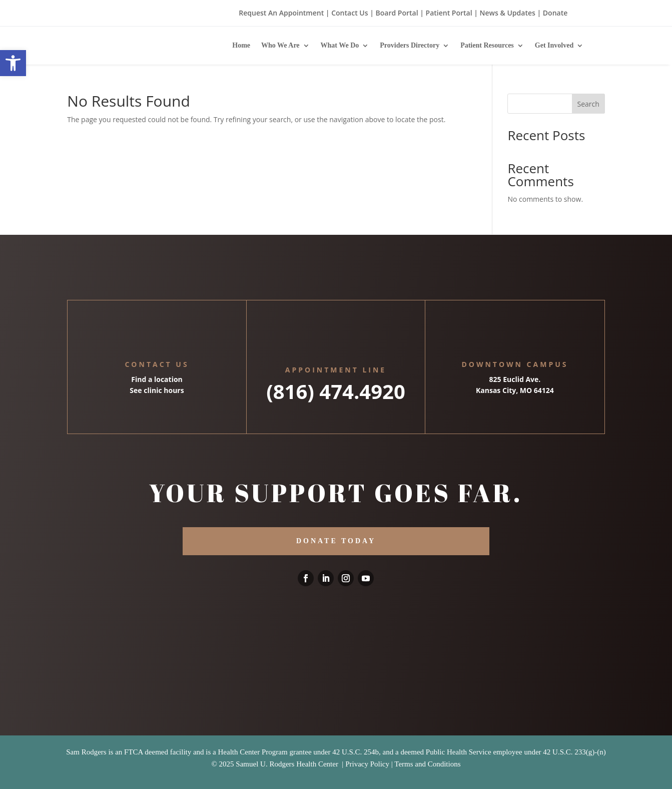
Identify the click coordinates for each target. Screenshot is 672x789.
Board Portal (396, 13)
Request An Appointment (281, 13)
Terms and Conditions (427, 764)
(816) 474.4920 (336, 391)
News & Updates (508, 13)
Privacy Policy (367, 764)
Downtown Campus (515, 364)
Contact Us (350, 13)
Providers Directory (410, 45)
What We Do (340, 45)
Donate (555, 13)
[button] (13, 63)
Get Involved (554, 45)
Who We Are (280, 45)
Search (588, 104)
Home (241, 45)
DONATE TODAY (336, 541)
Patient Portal (449, 13)
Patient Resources (487, 45)
